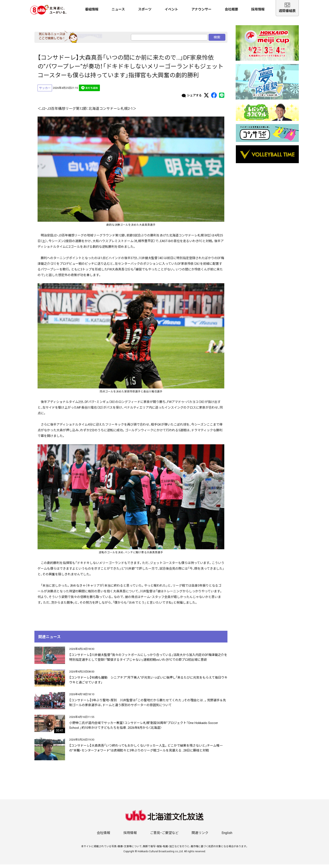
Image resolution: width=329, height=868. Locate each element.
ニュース (118, 9)
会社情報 (103, 836)
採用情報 (258, 9)
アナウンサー (201, 9)
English (227, 836)
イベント (171, 9)
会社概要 (231, 9)
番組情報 (92, 9)
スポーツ (145, 9)
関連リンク (200, 836)
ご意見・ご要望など (164, 836)
